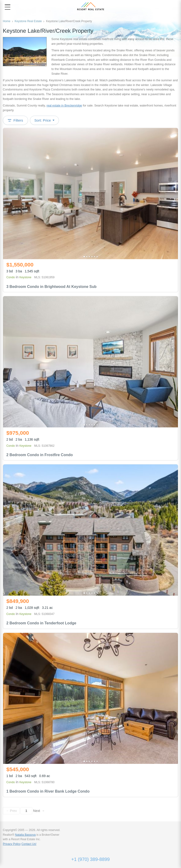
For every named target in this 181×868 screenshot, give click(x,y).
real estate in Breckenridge (64, 106)
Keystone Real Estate (28, 21)
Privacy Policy (12, 844)
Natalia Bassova (25, 835)
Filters (15, 120)
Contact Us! (29, 844)
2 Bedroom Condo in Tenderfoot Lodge (41, 623)
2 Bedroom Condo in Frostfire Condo (40, 455)
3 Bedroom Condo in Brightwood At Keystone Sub (51, 287)
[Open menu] (8, 7)
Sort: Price (44, 120)
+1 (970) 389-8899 (90, 859)
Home (7, 21)
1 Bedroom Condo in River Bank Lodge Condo (48, 791)
